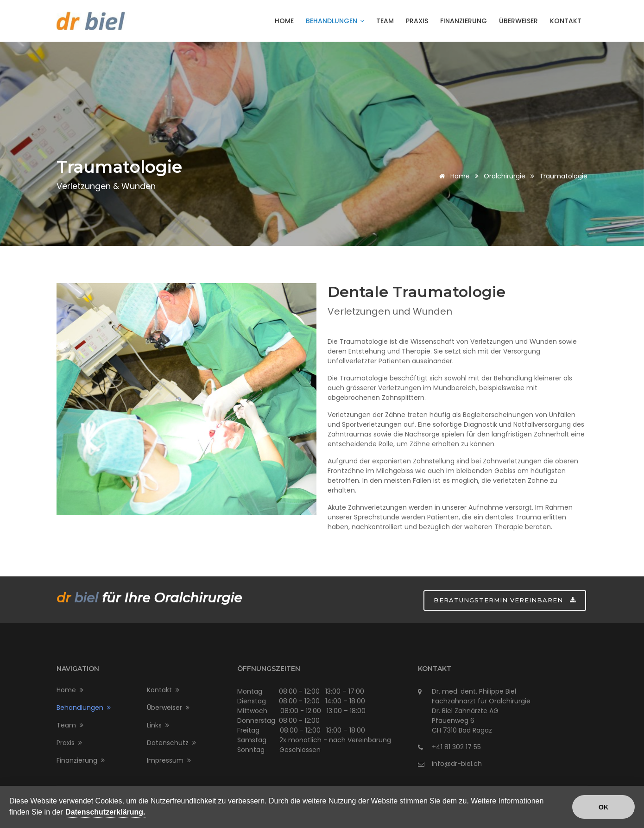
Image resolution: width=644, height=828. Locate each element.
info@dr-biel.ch (457, 764)
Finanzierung (464, 21)
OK (603, 807)
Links (158, 725)
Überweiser (518, 21)
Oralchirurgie (505, 176)
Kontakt (566, 21)
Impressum (169, 760)
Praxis (417, 21)
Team (385, 21)
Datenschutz (171, 743)
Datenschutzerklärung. (105, 812)
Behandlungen (335, 21)
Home (284, 21)
